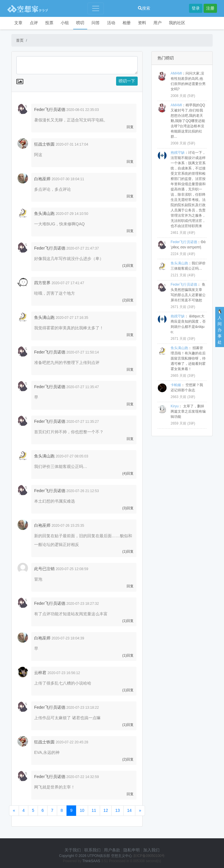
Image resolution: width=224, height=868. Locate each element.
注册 (210, 8)
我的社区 (177, 23)
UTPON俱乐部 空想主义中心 (110, 856)
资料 (142, 23)
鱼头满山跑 (44, 213)
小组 (65, 23)
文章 (18, 23)
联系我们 (92, 850)
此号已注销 (44, 569)
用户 (157, 23)
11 (94, 810)
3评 (191, 307)
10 (82, 810)
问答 (96, 23)
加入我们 (151, 850)
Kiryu (175, 406)
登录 (196, 8)
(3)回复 (128, 508)
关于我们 (73, 850)
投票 (49, 23)
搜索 (144, 8)
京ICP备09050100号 (149, 856)
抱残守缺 (178, 153)
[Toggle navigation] (96, 8)
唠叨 (80, 23)
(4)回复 (128, 473)
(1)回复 (128, 266)
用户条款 (112, 850)
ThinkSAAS (91, 861)
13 (118, 810)
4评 (191, 233)
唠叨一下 (127, 81)
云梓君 (40, 673)
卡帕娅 (176, 385)
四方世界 (42, 283)
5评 (191, 96)
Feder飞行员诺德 (50, 109)
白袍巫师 (42, 179)
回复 (130, 127)
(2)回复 (128, 300)
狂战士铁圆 (44, 144)
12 (106, 810)
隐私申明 (132, 850)
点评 (34, 23)
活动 (111, 23)
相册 (127, 23)
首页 (20, 40)
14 (129, 810)
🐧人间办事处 (220, 327)
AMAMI (176, 73)
